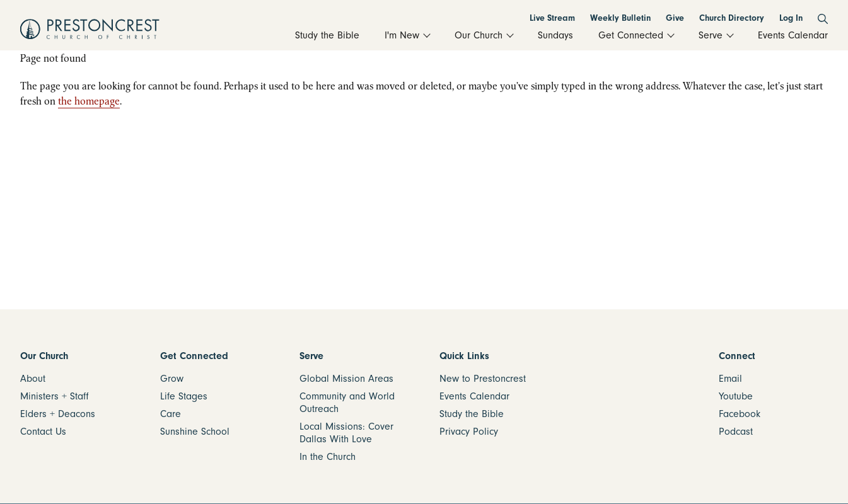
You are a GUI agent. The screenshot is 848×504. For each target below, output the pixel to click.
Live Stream (552, 18)
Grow (172, 379)
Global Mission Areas (346, 379)
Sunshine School (195, 432)
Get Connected (194, 356)
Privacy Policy (469, 432)
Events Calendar (474, 396)
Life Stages (184, 396)
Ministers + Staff (55, 396)
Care (171, 414)
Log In (791, 18)
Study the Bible (472, 414)
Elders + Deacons (58, 414)
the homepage (89, 101)
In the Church (328, 457)
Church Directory (732, 18)
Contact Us (43, 432)
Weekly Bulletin (620, 18)
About (33, 379)
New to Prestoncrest (483, 379)
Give (675, 18)
